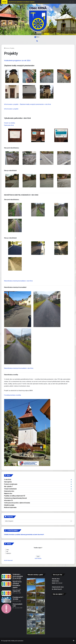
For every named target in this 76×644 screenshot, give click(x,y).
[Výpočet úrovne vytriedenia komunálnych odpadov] (6, 584)
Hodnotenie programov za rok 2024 (17, 61)
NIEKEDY (9, 553)
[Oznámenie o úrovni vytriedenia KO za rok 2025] (6, 577)
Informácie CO (8, 500)
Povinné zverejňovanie (11, 484)
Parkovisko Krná (9, 125)
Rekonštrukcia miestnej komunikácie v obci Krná (18, 281)
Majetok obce (8, 493)
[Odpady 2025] (6, 593)
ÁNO (8, 550)
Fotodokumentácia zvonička (13, 395)
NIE (7, 552)
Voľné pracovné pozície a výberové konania (17, 503)
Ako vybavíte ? (8, 487)
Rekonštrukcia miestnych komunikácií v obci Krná (19, 368)
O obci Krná (8, 480)
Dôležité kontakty (9, 505)
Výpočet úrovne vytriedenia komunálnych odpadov (21, 2)
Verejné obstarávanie (10, 489)
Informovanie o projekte (11, 109)
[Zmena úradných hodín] (6, 609)
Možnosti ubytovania (10, 507)
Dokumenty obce (9, 491)
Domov (7, 48)
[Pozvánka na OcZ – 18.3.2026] (6, 600)
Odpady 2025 (16, 591)
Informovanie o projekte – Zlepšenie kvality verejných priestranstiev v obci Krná (27, 104)
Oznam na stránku (10, 123)
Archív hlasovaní (8, 560)
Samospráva (8, 482)
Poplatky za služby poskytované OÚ (15, 496)
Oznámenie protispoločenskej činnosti (15, 498)
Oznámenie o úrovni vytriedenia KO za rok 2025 (18, 576)
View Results (38, 558)
